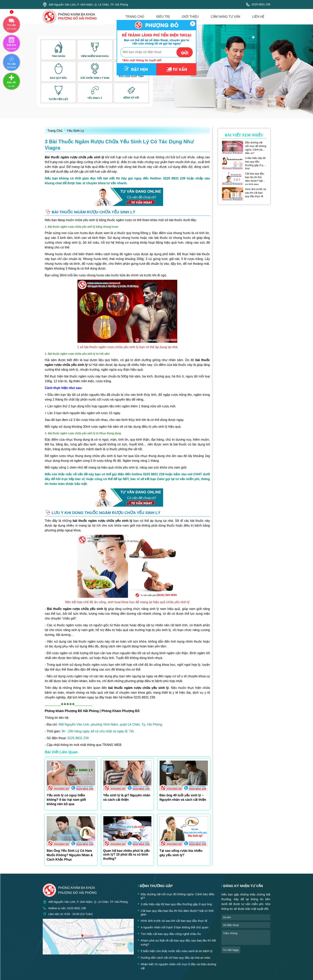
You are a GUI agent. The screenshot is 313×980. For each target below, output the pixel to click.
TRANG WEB (112, 745)
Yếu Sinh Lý (75, 131)
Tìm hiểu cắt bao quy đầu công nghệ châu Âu (171, 934)
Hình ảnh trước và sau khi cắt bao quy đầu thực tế (256, 193)
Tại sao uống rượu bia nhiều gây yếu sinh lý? (181, 853)
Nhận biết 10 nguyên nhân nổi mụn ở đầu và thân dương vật (178, 966)
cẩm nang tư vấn (225, 17)
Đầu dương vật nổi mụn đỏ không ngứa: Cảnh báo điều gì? (256, 146)
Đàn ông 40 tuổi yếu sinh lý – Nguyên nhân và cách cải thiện (183, 797)
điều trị (163, 17)
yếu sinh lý (163, 630)
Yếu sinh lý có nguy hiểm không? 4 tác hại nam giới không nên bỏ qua (66, 800)
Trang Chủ (55, 131)
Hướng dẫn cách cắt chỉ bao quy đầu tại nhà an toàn (176, 958)
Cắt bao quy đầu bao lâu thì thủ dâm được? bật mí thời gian (255, 177)
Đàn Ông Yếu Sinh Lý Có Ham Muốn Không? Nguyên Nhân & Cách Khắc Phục (70, 855)
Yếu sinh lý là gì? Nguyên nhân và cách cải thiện (127, 797)
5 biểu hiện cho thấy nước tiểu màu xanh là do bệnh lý (177, 951)
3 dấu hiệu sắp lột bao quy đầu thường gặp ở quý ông (256, 162)
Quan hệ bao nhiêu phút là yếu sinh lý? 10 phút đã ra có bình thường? (126, 855)
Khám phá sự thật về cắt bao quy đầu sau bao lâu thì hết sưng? (178, 942)
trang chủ (135, 17)
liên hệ (258, 17)
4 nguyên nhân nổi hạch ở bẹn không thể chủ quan (175, 927)
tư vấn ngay (231, 950)
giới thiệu (190, 17)
